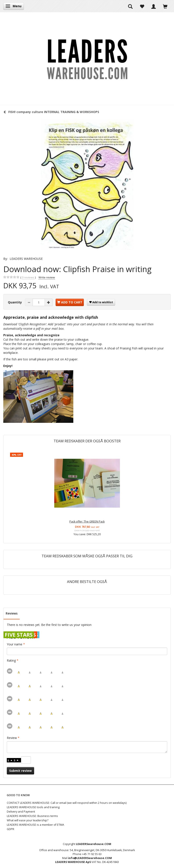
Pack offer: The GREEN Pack (87, 522)
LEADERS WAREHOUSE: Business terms (32, 816)
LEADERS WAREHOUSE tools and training (33, 807)
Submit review (20, 771)
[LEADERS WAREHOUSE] (87, 58)
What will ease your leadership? (28, 820)
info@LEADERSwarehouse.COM (90, 858)
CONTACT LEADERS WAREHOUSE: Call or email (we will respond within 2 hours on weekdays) (67, 803)
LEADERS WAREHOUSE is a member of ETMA (35, 825)
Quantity (15, 302)
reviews (28, 278)
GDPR (11, 829)
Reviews (12, 613)
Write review (47, 277)
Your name (15, 644)
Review (12, 738)
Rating (11, 660)
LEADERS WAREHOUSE (26, 259)
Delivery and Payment (21, 812)
